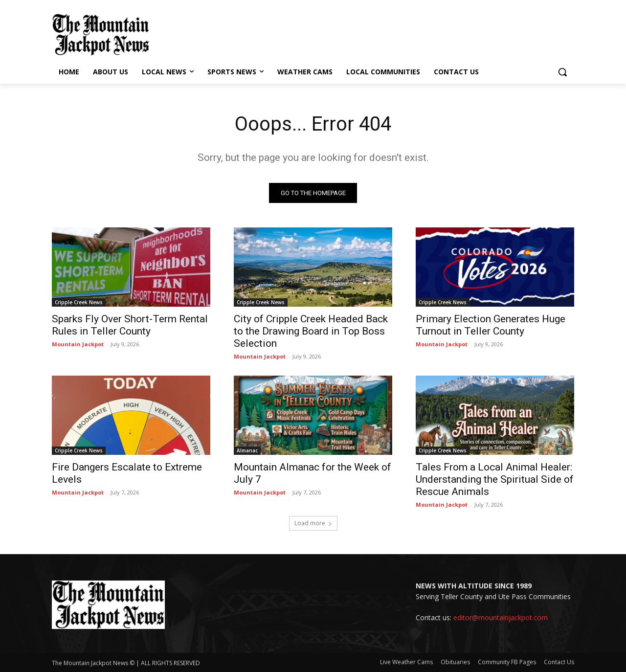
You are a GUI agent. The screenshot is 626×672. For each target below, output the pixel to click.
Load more (313, 523)
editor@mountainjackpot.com (501, 617)
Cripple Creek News (79, 302)
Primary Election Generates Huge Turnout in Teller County (491, 325)
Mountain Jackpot (78, 344)
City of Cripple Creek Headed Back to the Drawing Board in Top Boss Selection (311, 331)
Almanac (247, 450)
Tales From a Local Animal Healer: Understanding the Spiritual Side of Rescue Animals (495, 479)
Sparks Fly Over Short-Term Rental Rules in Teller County (130, 325)
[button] (562, 72)
